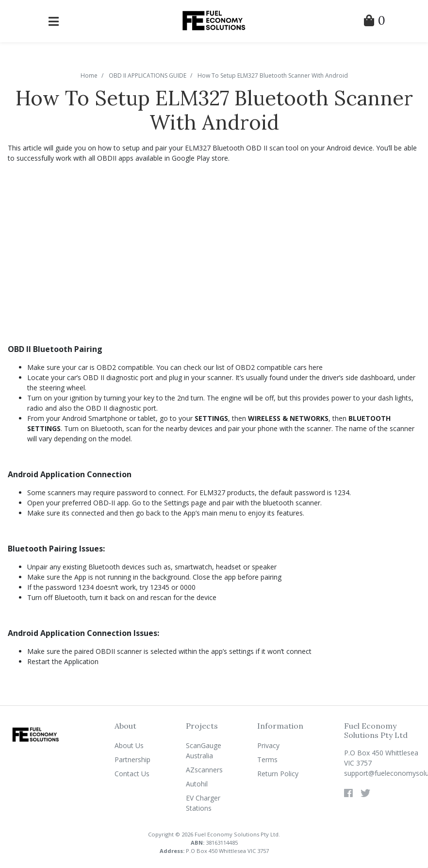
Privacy (268, 745)
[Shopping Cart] (375, 22)
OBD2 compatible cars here (279, 367)
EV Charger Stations (203, 803)
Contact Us (132, 774)
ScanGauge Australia (204, 751)
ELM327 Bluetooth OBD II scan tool (242, 148)
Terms (267, 759)
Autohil (197, 784)
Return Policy (278, 774)
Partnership (132, 759)
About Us (129, 745)
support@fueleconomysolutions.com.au (382, 773)
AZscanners (204, 770)
